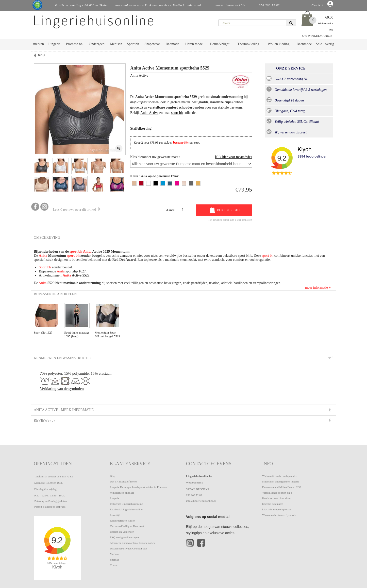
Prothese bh (74, 44)
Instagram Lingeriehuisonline (126, 504)
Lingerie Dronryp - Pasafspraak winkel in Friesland (139, 487)
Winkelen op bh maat (122, 493)
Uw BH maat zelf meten (123, 481)
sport (74, 252)
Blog (113, 476)
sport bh (177, 113)
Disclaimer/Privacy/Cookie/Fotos (129, 548)
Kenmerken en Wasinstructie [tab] (62, 358)
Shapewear (152, 44)
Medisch (116, 44)
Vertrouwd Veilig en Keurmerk (127, 526)
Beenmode (304, 44)
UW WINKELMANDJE (317, 36)
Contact (114, 565)
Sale (319, 44)
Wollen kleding (279, 44)
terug (42, 55)
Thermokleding (248, 44)
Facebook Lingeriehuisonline (126, 509)
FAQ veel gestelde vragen (124, 537)
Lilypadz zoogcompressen (277, 509)
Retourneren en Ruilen (123, 521)
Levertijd (115, 515)
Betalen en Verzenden (122, 532)
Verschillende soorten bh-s (277, 493)
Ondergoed (97, 44)
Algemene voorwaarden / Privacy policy (132, 543)
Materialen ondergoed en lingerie (281, 481)
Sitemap (114, 560)
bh (80, 252)
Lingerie (54, 44)
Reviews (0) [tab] (44, 420)
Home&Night (220, 44)
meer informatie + (318, 288)
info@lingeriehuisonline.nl (201, 501)
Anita (87, 252)
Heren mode (194, 44)
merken (39, 44)
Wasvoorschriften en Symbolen (280, 515)
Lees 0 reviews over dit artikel (77, 210)
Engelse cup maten (273, 504)
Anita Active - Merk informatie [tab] (63, 410)
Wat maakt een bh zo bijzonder (279, 476)
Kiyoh (304, 149)
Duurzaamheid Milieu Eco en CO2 (282, 487)
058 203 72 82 (65, 476)
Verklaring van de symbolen (62, 388)
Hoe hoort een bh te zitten (277, 498)
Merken (114, 554)
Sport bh (133, 44)
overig (329, 44)
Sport (43, 267)
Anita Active (149, 113)
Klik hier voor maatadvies (233, 157)
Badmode (173, 44)
